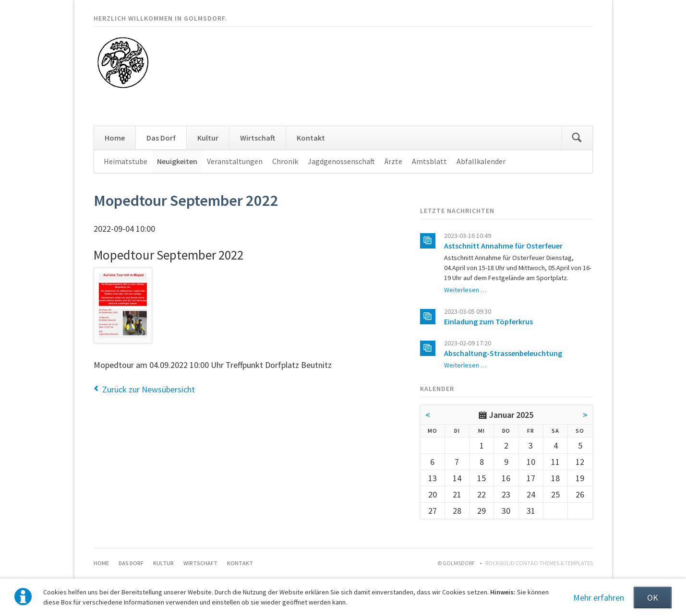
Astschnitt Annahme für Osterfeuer (503, 246)
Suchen (577, 138)
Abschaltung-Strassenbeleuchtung (503, 353)
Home (115, 138)
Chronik (285, 161)
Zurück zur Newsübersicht (149, 389)
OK (653, 598)
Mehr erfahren (599, 598)
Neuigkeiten (177, 161)
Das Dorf (161, 138)
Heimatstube (126, 161)
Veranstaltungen (235, 161)
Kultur (208, 138)
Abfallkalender (481, 161)
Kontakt (311, 138)
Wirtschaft (258, 138)
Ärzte (393, 161)
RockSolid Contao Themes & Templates (539, 563)
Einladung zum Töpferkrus (488, 321)
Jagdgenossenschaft (341, 161)
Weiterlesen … (465, 290)
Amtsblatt (429, 161)
